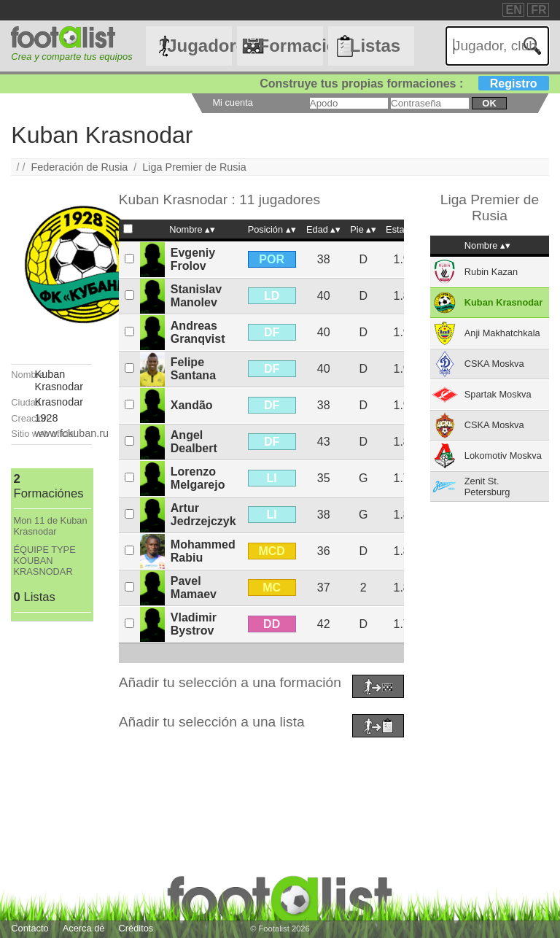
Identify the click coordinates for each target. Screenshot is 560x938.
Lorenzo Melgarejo (198, 478)
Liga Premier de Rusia (194, 167)
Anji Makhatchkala (502, 333)
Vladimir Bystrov (194, 624)
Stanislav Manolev (196, 296)
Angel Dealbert (194, 442)
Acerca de (84, 928)
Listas (375, 46)
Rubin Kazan (491, 272)
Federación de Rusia (80, 167)
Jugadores (199, 46)
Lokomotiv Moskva (503, 456)
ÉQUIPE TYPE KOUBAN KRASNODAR (45, 561)
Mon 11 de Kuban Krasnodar (51, 526)
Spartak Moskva (498, 394)
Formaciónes (290, 46)
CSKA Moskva (494, 364)
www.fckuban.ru (72, 433)
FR (538, 10)
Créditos (136, 928)
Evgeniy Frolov (193, 259)
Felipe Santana (193, 369)
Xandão (192, 405)
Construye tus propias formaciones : (404, 84)
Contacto (30, 928)
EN (514, 10)
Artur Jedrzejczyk (203, 515)
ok (489, 103)
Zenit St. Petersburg (487, 487)
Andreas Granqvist (198, 332)
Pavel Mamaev (194, 588)
